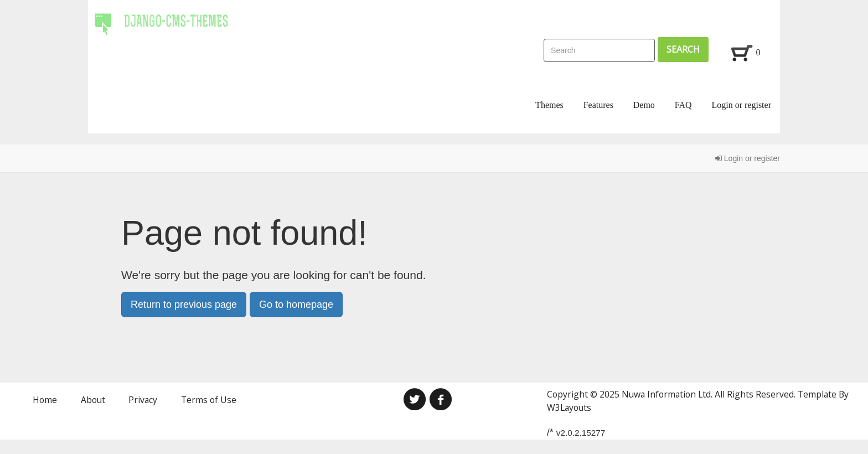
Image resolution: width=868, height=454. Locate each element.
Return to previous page (184, 305)
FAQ (683, 105)
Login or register (741, 105)
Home (45, 400)
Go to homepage (296, 305)
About (93, 400)
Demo (644, 105)
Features (598, 105)
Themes (549, 105)
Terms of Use (209, 400)
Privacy (143, 400)
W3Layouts (569, 407)
